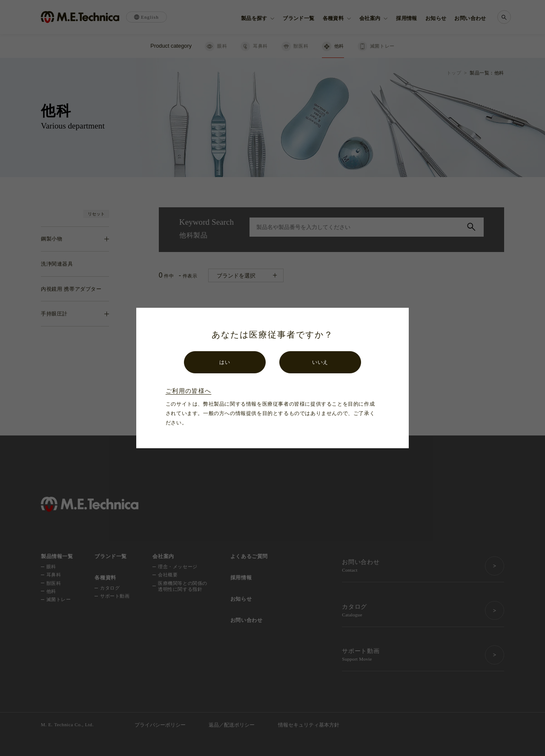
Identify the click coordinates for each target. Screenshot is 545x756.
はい (225, 362)
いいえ (320, 362)
